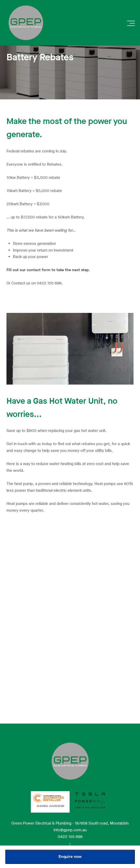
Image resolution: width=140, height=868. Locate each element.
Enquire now (70, 856)
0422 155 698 (70, 837)
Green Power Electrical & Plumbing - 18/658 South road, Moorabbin (70, 823)
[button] (131, 24)
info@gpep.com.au (70, 830)
